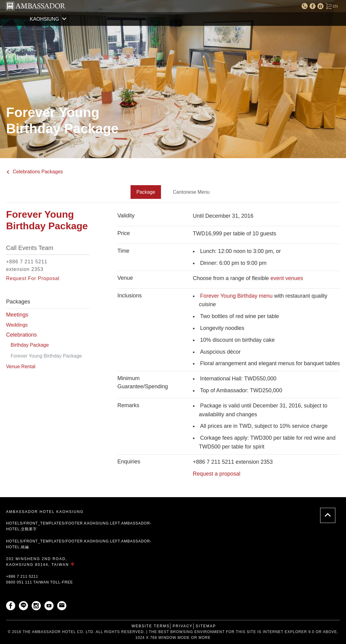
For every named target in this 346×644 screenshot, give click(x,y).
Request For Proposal (33, 278)
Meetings (17, 314)
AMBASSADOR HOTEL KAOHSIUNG (45, 512)
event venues (286, 278)
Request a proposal (217, 473)
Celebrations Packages (35, 172)
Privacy (183, 626)
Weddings (17, 325)
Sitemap (206, 626)
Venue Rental (21, 367)
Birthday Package (30, 345)
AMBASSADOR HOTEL (36, 6)
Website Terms (150, 626)
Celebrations (21, 335)
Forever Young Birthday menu (237, 296)
